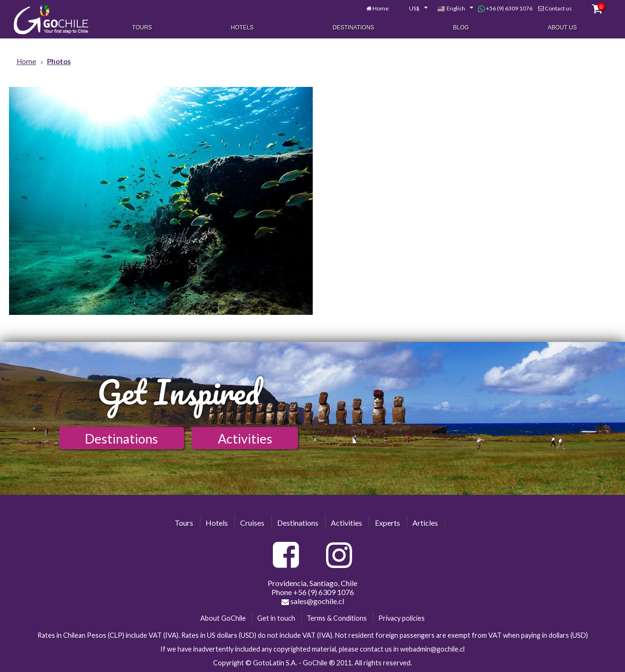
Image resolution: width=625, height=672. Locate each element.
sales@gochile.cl (313, 601)
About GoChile (223, 618)
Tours (142, 28)
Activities (245, 439)
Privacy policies (401, 618)
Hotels (243, 28)
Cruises (252, 523)
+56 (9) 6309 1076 (505, 9)
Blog (461, 28)
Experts (387, 523)
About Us (562, 28)
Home (381, 8)
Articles (425, 523)
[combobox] (413, 9)
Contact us (558, 8)
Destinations (354, 28)
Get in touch (276, 618)
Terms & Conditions (337, 618)
